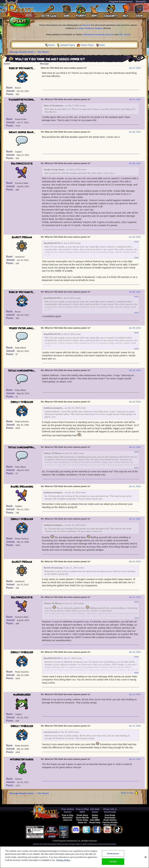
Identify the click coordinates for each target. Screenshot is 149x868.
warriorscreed (22, 695)
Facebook (100, 34)
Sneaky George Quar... (22, 132)
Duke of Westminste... (22, 68)
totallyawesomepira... (22, 371)
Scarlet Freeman (22, 237)
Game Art (82, 822)
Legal (84, 844)
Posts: (10, 94)
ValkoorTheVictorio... (22, 100)
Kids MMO (95, 820)
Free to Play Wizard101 (68, 816)
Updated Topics (67, 45)
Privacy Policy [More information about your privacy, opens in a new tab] (63, 861)
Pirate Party (95, 822)
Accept (113, 863)
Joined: (11, 91)
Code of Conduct (50, 844)
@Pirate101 (89, 34)
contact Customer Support (90, 28)
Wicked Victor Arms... (22, 328)
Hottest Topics (87, 45)
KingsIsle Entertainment (121, 1)
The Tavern (43, 52)
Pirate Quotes (110, 825)
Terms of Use (63, 844)
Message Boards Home (22, 52)
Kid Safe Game (95, 811)
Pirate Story (82, 815)
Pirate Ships (82, 820)
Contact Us (37, 844)
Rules (102, 45)
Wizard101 (141, 1)
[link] (76, 832)
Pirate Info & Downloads (110, 811)
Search (51, 45)
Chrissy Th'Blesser (22, 402)
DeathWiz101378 (22, 164)
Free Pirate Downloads (110, 816)
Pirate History (110, 820)
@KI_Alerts (124, 34)
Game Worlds (82, 818)
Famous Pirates (110, 822)
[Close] (146, 858)
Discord (86, 25)
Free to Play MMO (82, 811)
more (136, 242)
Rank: (10, 88)
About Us (68, 820)
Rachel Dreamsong (22, 487)
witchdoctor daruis (22, 759)
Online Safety (95, 816)
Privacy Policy (75, 844)
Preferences (92, 844)
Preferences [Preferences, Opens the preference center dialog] (113, 855)
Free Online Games (68, 811)
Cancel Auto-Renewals (107, 844)
